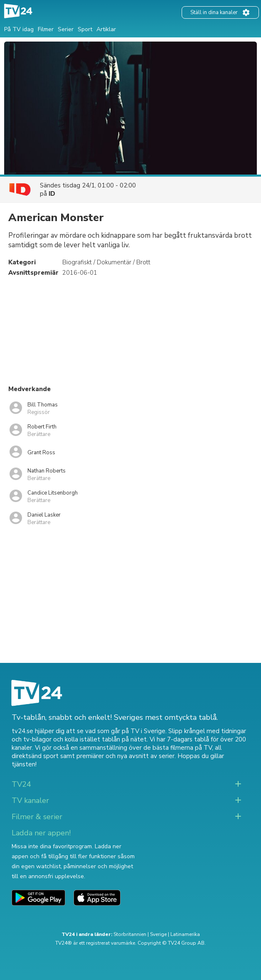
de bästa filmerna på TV (178, 748)
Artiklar (106, 29)
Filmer (46, 29)
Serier (66, 29)
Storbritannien (130, 934)
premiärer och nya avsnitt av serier (126, 756)
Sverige (158, 934)
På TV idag (19, 29)
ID (52, 194)
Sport (85, 29)
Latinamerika (185, 934)
